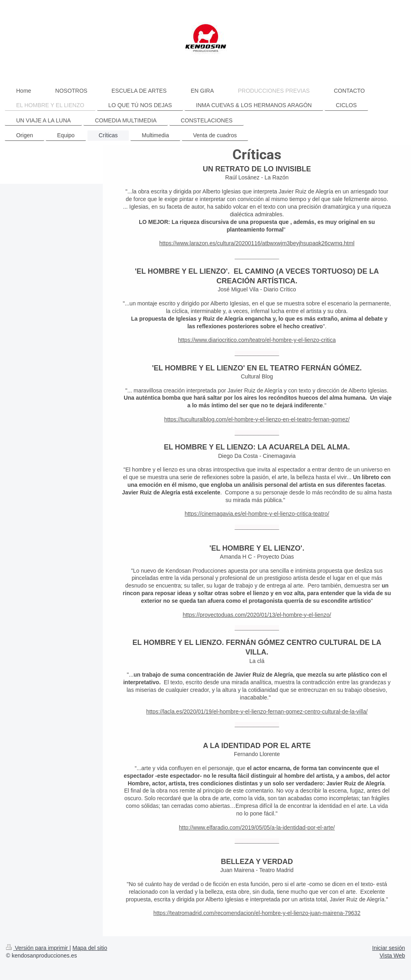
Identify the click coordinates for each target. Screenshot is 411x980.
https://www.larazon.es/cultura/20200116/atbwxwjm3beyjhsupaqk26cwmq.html (257, 243)
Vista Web (392, 956)
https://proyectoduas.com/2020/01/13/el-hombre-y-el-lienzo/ (257, 615)
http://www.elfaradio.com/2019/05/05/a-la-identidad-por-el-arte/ (257, 828)
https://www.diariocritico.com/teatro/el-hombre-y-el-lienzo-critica (257, 340)
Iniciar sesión (389, 948)
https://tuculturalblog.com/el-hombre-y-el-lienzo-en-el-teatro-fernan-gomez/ (257, 419)
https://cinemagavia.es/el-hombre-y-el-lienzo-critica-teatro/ (257, 514)
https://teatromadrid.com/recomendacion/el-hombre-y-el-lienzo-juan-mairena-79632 (257, 913)
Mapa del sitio (90, 948)
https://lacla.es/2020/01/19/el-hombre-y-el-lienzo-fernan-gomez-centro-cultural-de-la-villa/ (257, 712)
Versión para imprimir (38, 948)
